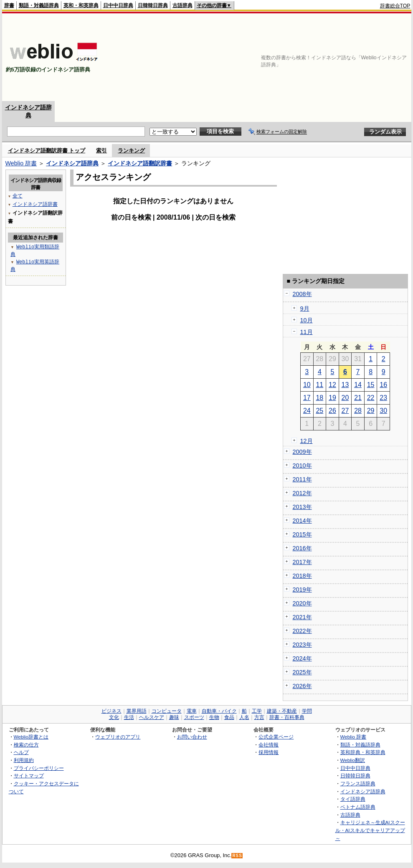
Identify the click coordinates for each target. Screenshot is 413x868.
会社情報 (269, 745)
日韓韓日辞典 (153, 5)
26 (332, 411)
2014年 (302, 521)
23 (383, 398)
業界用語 (137, 711)
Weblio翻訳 (353, 760)
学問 (307, 711)
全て (18, 196)
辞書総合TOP (395, 6)
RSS (237, 856)
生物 (214, 717)
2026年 (302, 686)
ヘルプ (21, 752)
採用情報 (269, 752)
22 (371, 398)
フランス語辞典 (358, 783)
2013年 (302, 507)
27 (345, 411)
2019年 (302, 590)
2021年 (302, 617)
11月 (307, 332)
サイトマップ (29, 776)
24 (307, 411)
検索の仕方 (26, 745)
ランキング (131, 151)
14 (358, 385)
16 (383, 385)
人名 (244, 717)
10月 (307, 320)
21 (358, 398)
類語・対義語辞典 (39, 5)
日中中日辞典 (118, 5)
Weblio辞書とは (31, 737)
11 (319, 385)
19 (332, 398)
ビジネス (111, 711)
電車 (192, 711)
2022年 (302, 631)
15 (371, 385)
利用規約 (24, 760)
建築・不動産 (282, 711)
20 (345, 398)
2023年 (302, 645)
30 (383, 411)
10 (307, 385)
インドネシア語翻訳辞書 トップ (47, 151)
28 (358, 411)
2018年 (302, 576)
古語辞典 (182, 5)
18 (319, 398)
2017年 (302, 562)
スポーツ (194, 717)
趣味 (174, 717)
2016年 (302, 548)
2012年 (302, 493)
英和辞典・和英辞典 (363, 752)
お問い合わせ (192, 737)
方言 (259, 717)
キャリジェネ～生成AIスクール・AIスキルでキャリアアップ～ (370, 830)
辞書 (9, 5)
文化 (114, 717)
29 (371, 411)
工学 (257, 711)
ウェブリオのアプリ (118, 737)
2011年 (302, 479)
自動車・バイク (219, 711)
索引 (101, 151)
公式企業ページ (276, 737)
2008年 (302, 294)
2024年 (302, 658)
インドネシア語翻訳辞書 (140, 163)
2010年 (302, 466)
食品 (229, 717)
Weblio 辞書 (21, 163)
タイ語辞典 (353, 799)
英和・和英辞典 (81, 5)
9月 (305, 309)
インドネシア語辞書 (35, 204)
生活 (129, 717)
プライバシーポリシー (39, 768)
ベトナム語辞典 (358, 807)
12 (332, 385)
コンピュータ (167, 711)
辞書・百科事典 (287, 717)
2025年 (302, 672)
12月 (307, 441)
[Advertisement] (367, 57)
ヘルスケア (152, 717)
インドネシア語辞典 (72, 163)
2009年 (302, 452)
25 (319, 411)
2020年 (302, 603)
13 (345, 385)
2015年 (302, 534)
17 (307, 398)
